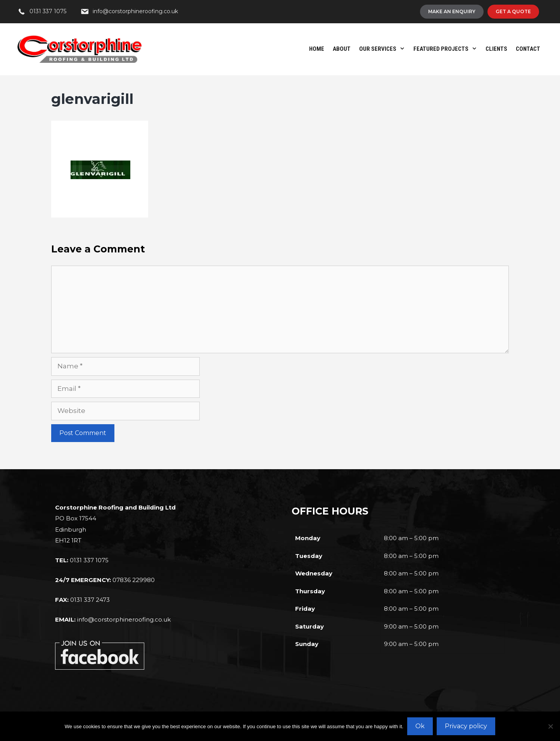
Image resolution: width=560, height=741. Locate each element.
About (342, 49)
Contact (528, 49)
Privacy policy (466, 726)
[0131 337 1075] (42, 12)
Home (317, 49)
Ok (420, 726)
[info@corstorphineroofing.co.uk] (129, 12)
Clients (496, 49)
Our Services (384, 49)
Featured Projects (447, 49)
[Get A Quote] (513, 12)
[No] (550, 726)
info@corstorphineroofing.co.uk (124, 619)
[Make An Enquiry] (452, 12)
